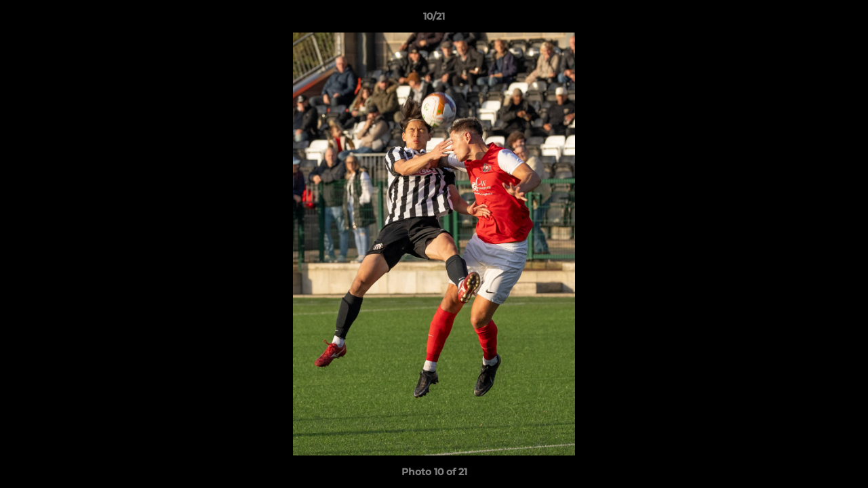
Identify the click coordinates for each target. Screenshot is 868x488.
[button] (844, 20)
